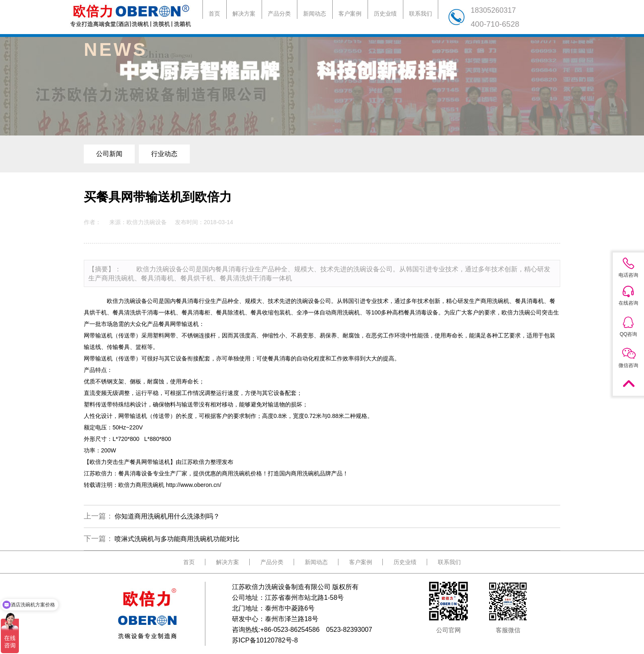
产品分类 (279, 14)
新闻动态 (315, 14)
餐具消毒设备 (421, 312)
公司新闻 (109, 154)
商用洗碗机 (345, 312)
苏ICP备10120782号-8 (265, 640)
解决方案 (244, 14)
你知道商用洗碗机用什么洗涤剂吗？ (167, 516)
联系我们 (421, 14)
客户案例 (350, 14)
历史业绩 (385, 14)
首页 (214, 14)
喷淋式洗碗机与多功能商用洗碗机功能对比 (177, 539)
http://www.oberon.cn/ (194, 485)
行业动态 (164, 154)
